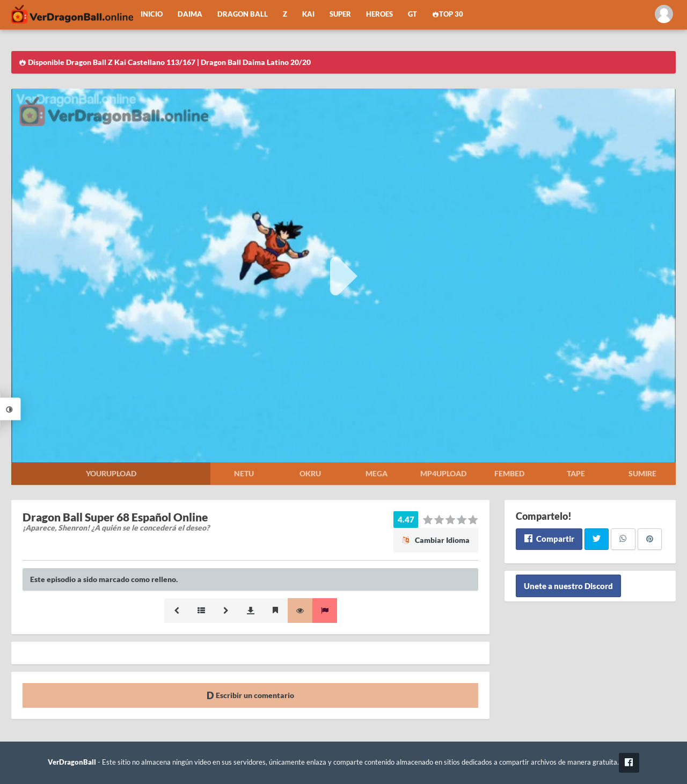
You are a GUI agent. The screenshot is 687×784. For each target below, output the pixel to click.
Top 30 (448, 14)
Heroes (379, 14)
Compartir (549, 539)
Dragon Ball (243, 14)
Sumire (642, 473)
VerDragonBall (72, 762)
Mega (377, 473)
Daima (190, 14)
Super (340, 14)
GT (412, 14)
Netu (244, 473)
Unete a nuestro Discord (568, 586)
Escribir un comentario (250, 695)
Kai (308, 14)
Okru (310, 473)
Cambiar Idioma (436, 540)
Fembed (509, 473)
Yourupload (111, 473)
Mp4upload (443, 473)
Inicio (152, 14)
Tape (576, 473)
